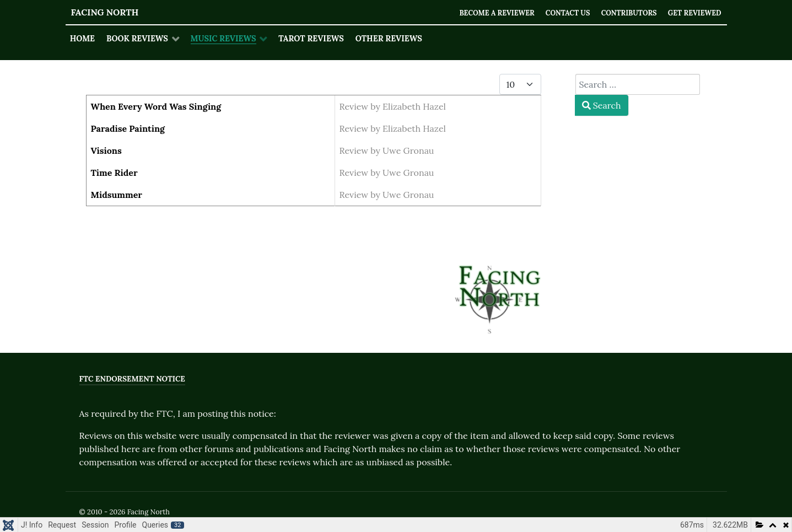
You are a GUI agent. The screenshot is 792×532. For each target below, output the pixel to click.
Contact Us (565, 13)
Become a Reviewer (493, 13)
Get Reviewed (694, 13)
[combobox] (638, 84)
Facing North (105, 12)
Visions (106, 151)
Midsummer (117, 195)
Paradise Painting (128, 128)
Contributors (627, 13)
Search (602, 105)
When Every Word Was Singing (156, 106)
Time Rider (114, 173)
